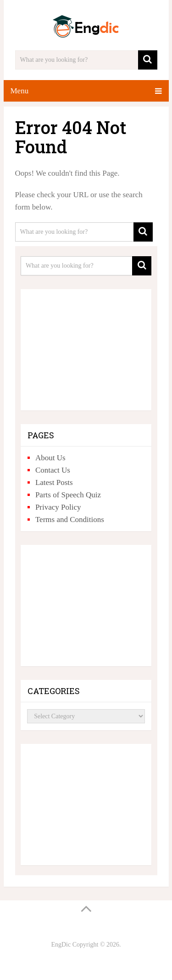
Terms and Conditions (70, 520)
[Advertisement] (86, 346)
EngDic (61, 945)
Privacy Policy (58, 507)
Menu (20, 91)
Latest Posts (54, 482)
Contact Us (53, 470)
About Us (50, 458)
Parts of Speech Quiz (68, 495)
